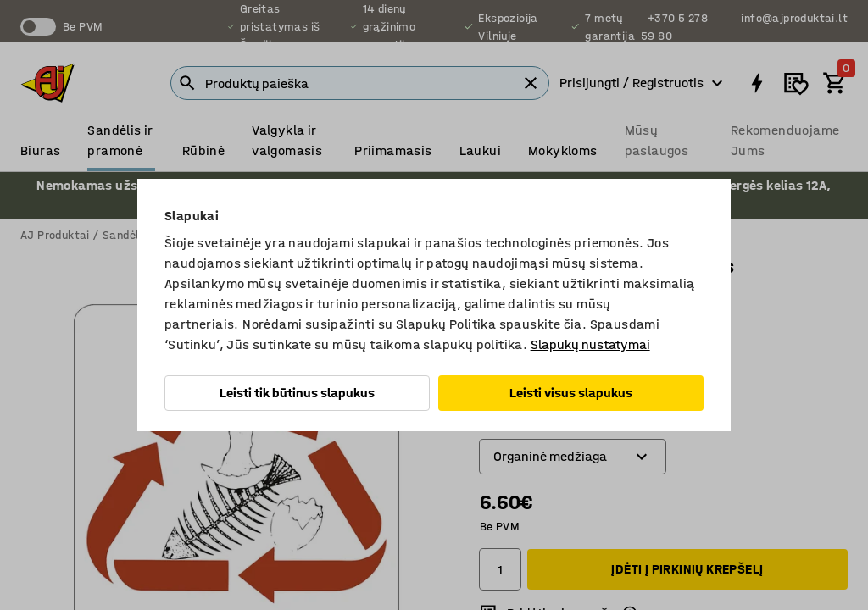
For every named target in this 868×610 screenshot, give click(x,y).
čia (573, 324)
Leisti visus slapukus (571, 393)
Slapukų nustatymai (590, 344)
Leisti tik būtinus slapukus (297, 393)
